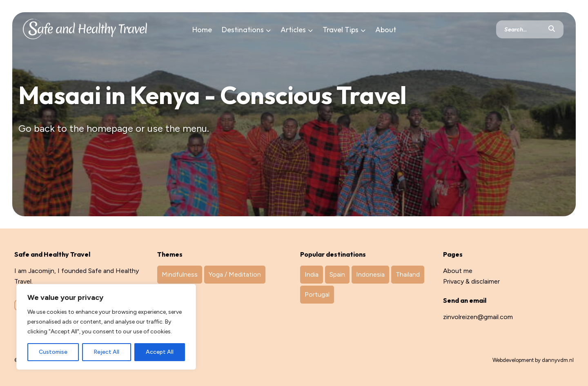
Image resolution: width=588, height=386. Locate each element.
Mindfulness (180, 274)
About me (458, 271)
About (386, 30)
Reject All (106, 352)
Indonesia (370, 274)
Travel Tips (341, 30)
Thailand (408, 274)
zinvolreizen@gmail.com (478, 317)
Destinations (243, 30)
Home (202, 30)
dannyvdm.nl (558, 360)
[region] (106, 327)
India (312, 274)
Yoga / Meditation (235, 274)
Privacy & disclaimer (471, 281)
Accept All (160, 352)
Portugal (317, 294)
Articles (293, 30)
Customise (53, 352)
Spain (337, 274)
